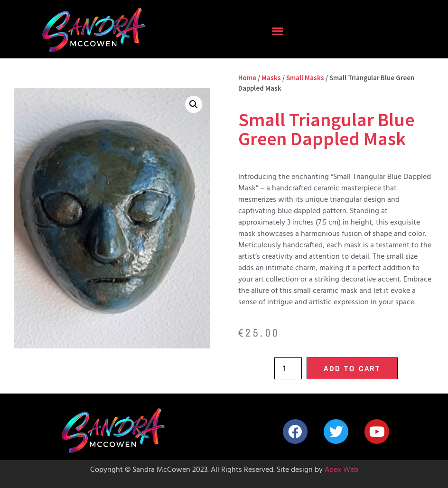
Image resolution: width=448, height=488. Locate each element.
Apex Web (341, 470)
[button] (278, 31)
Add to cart (352, 368)
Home (247, 78)
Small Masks (305, 78)
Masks (271, 78)
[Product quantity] (288, 368)
